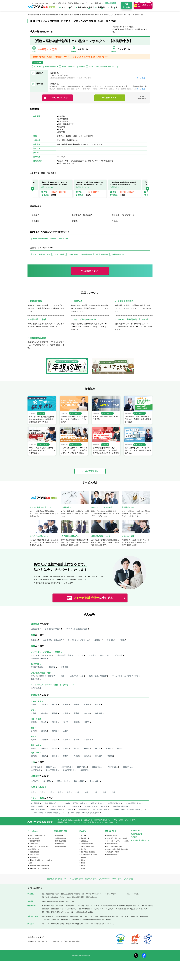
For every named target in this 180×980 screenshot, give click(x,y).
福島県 (98, 705)
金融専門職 (35, 664)
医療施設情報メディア (125, 909)
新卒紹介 (76, 916)
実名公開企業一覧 (66, 15)
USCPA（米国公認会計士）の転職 (133, 320)
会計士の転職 (107, 916)
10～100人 (47, 781)
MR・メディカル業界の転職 (73, 879)
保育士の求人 (68, 919)
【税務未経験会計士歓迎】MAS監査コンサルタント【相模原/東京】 (83, 41)
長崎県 (55, 756)
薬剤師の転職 (135, 916)
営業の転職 (50, 879)
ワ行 (113, 792)
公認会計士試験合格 (53, 629)
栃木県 (44, 713)
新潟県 (33, 722)
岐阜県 (33, 731)
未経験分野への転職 (113, 852)
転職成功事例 (64, 239)
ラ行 (104, 792)
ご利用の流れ (34, 844)
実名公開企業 (85, 838)
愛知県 (55, 731)
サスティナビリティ (48, 941)
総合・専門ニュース (61, 906)
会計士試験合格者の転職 (85, 320)
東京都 (87, 713)
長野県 (87, 722)
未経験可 (76, 806)
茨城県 (33, 713)
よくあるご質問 (34, 855)
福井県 (65, 722)
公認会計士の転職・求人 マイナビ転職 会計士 (44, 15)
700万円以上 (113, 767)
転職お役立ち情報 (61, 841)
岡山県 (55, 748)
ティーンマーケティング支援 (99, 906)
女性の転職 (89, 879)
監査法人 (36, 215)
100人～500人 (63, 781)
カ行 (41, 792)
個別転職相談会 (87, 254)
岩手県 (55, 705)
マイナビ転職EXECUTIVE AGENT (106, 879)
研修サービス (46, 924)
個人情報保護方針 (74, 941)
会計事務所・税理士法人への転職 (44, 239)
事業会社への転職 (112, 844)
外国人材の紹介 (106, 919)
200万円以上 (36, 767)
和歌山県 (88, 740)
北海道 (33, 705)
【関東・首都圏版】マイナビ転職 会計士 (41, 861)
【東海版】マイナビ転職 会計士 (39, 868)
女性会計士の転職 (38, 320)
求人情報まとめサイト (48, 906)
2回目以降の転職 (35, 841)
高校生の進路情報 (47, 901)
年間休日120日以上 (52, 803)
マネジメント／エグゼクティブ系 (125, 676)
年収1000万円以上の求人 (75, 803)
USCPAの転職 (73, 254)
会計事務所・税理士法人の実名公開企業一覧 (88, 15)
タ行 (59, 792)
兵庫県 (65, 740)
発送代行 (68, 924)
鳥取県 (33, 748)
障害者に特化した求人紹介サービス (52, 897)
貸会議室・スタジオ (84, 924)
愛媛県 (108, 748)
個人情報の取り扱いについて (141, 840)
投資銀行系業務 (37, 667)
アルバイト (117, 894)
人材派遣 (44, 916)
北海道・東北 (36, 701)
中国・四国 (35, 745)
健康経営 (74, 924)
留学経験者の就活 (54, 894)
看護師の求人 (143, 916)
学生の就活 (45, 894)
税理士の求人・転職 (118, 916)
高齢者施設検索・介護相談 (86, 912)
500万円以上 (82, 767)
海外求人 (94, 894)
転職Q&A (78, 301)
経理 (62, 676)
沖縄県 (110, 756)
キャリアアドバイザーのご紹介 (39, 846)
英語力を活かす (97, 803)
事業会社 (76, 221)
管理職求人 (83, 810)
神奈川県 (98, 713)
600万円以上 (97, 767)
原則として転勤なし (38, 806)
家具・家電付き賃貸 (47, 912)
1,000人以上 (95, 781)
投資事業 (52, 667)
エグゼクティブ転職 (96, 916)
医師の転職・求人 (58, 919)
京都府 (44, 740)
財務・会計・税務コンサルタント (70, 655)
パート (124, 894)
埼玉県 (65, 713)
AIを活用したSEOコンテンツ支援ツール (66, 912)
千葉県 (76, 713)
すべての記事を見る (90, 471)
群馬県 (55, 713)
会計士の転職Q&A (102, 254)
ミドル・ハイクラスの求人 (106, 894)
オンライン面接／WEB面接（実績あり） (84, 813)
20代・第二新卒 (68, 916)
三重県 (65, 731)
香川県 (98, 748)
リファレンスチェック (108, 924)
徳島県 (87, 748)
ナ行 (68, 792)
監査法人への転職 (112, 835)
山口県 (76, 748)
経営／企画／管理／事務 (40, 673)
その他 (115, 221)
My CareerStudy (104, 909)
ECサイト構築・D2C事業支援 (81, 909)
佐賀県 (44, 756)
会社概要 (31, 941)
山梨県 (76, 722)
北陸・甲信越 (36, 719)
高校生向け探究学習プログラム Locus (64, 901)
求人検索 (84, 835)
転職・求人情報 (86, 894)
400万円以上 (66, 767)
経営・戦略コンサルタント (41, 655)
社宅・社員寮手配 (96, 924)
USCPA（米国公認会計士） (77, 629)
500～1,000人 (79, 781)
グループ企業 (63, 941)
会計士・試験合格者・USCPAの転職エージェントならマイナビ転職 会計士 (78, 3)
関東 (32, 710)
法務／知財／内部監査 (98, 676)
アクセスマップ (136, 831)
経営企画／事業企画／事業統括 (43, 676)
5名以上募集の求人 (59, 806)
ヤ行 (95, 792)
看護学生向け (64, 894)
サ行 (50, 792)
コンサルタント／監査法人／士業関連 (45, 652)
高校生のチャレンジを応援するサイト (79, 906)
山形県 (87, 705)
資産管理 (64, 667)
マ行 (86, 792)
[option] (90, 189)
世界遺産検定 (46, 909)
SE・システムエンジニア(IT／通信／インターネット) (51, 685)
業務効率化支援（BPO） (58, 924)
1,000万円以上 (52, 770)
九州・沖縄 (35, 753)
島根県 (44, 748)
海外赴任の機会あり (121, 806)
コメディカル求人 (47, 919)
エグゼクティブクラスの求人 (96, 806)
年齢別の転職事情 (61, 846)
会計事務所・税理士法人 (82, 215)
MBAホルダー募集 (38, 810)
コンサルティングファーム (123, 215)
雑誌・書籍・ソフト (135, 906)
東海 (32, 728)
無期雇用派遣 (77, 919)
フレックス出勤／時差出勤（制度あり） (46, 813)
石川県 (55, 722)
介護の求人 (85, 919)
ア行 (32, 792)
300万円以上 (51, 767)
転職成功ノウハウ (118, 254)
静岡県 (44, 731)
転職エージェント (85, 916)
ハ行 (77, 792)
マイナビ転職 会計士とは (42, 254)
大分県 (76, 756)
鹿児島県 (98, 756)
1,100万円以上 (69, 770)
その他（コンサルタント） (99, 655)
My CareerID (114, 909)
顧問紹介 (127, 916)
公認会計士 (35, 629)
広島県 (65, 748)
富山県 (44, 722)
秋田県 (76, 705)
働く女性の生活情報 (122, 906)
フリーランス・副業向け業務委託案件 (74, 897)
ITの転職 (59, 879)
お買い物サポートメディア (140, 909)
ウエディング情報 (147, 906)
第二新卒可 (35, 803)
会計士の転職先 (60, 844)
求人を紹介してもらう (90, 271)
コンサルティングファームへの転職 (117, 841)
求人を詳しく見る (109, 98)
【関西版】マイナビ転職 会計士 (39, 866)
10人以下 (34, 781)
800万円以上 (128, 767)
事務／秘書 (35, 679)
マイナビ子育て (67, 909)
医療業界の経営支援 (95, 919)
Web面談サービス (35, 857)
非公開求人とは (34, 849)
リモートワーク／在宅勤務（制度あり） (128, 810)
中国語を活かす (114, 803)
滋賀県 (33, 740)
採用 (57, 941)
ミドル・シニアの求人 (133, 894)
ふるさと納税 (95, 909)
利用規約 (134, 837)
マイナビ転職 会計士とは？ (38, 835)
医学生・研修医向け (75, 894)
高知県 (119, 748)
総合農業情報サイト (56, 909)
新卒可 (71, 810)
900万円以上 (36, 770)
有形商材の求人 (56, 810)
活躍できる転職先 (125, 301)
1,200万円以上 (85, 770)
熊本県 (65, 756)
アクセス (38, 941)
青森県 (44, 705)
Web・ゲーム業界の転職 (55, 916)
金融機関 (36, 221)
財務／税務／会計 (77, 676)
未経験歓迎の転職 (38, 338)
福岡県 (33, 756)
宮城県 (65, 705)
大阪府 (55, 740)
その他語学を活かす (134, 803)
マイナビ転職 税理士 (126, 879)
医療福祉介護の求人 (91, 897)
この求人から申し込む (59, 98)
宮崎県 (87, 756)
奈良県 (76, 740)
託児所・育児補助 (100, 810)
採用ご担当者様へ (111, 3)
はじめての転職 (59, 254)
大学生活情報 (112, 906)
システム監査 (36, 688)
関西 (32, 736)
